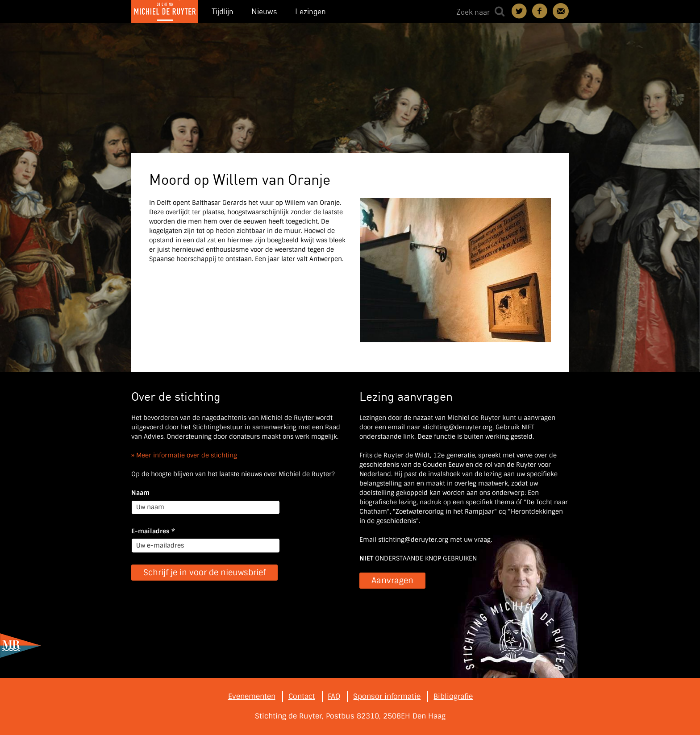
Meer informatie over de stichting (187, 455)
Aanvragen (392, 581)
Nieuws (264, 11)
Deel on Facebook (540, 11)
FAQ (334, 696)
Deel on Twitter (520, 11)
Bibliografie (453, 696)
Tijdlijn (223, 11)
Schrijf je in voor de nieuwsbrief (204, 573)
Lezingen (310, 11)
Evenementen (252, 696)
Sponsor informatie (387, 696)
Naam (140, 493)
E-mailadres (153, 531)
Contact (561, 11)
